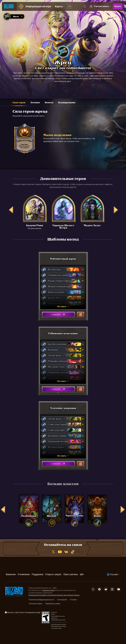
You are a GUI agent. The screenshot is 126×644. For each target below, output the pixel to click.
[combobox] (14, 16)
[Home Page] (21, 6)
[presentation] (9, 6)
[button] (58, 314)
